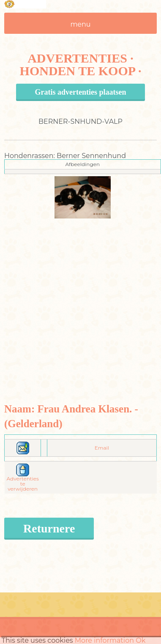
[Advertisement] (79, 298)
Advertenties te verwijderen (23, 479)
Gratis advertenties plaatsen (81, 92)
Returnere (49, 528)
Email (102, 448)
